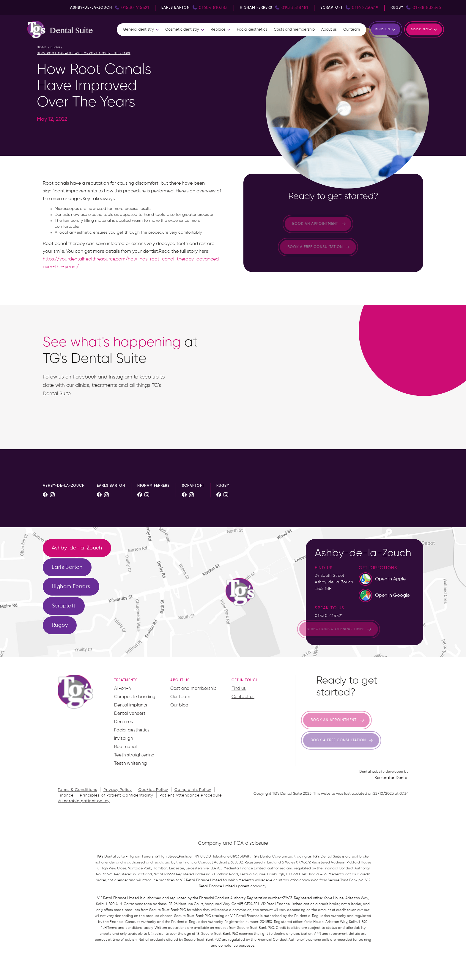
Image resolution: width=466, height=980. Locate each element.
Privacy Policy (118, 790)
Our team (352, 30)
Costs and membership (294, 30)
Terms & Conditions (77, 790)
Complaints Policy (193, 790)
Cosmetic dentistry (182, 30)
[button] (141, 30)
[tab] (77, 548)
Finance (66, 796)
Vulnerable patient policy (84, 801)
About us (329, 30)
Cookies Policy (153, 790)
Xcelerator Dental (391, 778)
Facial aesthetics (252, 30)
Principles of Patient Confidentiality (117, 796)
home (42, 47)
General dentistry (138, 30)
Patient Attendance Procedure (191, 796)
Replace (218, 30)
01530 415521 (329, 616)
